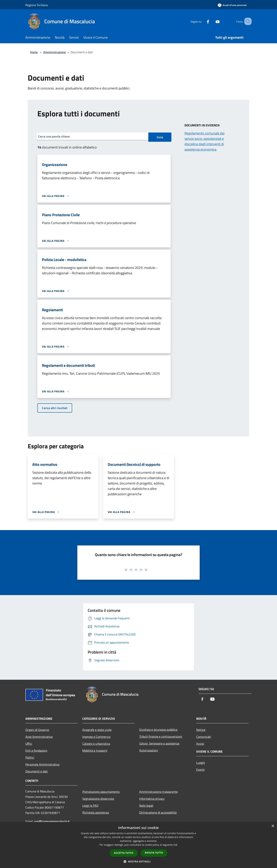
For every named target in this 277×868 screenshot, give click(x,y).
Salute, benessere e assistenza (159, 743)
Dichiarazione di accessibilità (158, 812)
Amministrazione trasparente (159, 792)
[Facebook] (203, 21)
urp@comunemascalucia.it (52, 821)
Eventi (200, 770)
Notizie (201, 730)
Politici (30, 757)
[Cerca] (247, 21)
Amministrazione (55, 52)
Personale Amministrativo (42, 764)
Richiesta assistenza (96, 812)
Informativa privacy (152, 799)
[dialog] (138, 845)
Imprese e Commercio (96, 737)
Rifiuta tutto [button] (154, 853)
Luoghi (201, 763)
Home (34, 52)
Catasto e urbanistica (96, 744)
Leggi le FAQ (90, 805)
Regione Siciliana (37, 5)
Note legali (146, 805)
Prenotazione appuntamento (101, 792)
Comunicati (204, 737)
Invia (160, 137)
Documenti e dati (37, 771)
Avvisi (200, 744)
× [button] (273, 826)
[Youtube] (213, 21)
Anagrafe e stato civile (97, 730)
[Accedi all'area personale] (232, 5)
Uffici (29, 744)
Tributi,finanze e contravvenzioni (161, 736)
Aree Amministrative (39, 737)
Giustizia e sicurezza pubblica (158, 730)
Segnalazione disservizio (98, 799)
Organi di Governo (37, 730)
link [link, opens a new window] (176, 845)
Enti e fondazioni (36, 750)
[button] (138, 861)
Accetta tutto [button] (124, 853)
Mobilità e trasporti (95, 750)
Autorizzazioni (149, 750)
